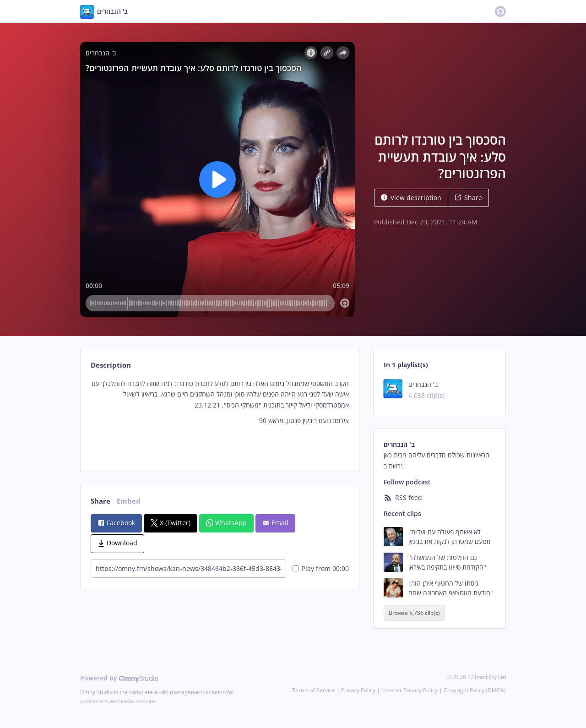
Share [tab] (100, 501)
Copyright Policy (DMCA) (475, 690)
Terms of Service (314, 690)
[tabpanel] (220, 418)
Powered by (119, 678)
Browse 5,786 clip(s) (414, 613)
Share (468, 198)
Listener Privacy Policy (410, 690)
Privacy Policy (358, 690)
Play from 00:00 (321, 568)
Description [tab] (111, 365)
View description (411, 198)
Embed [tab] (129, 501)
